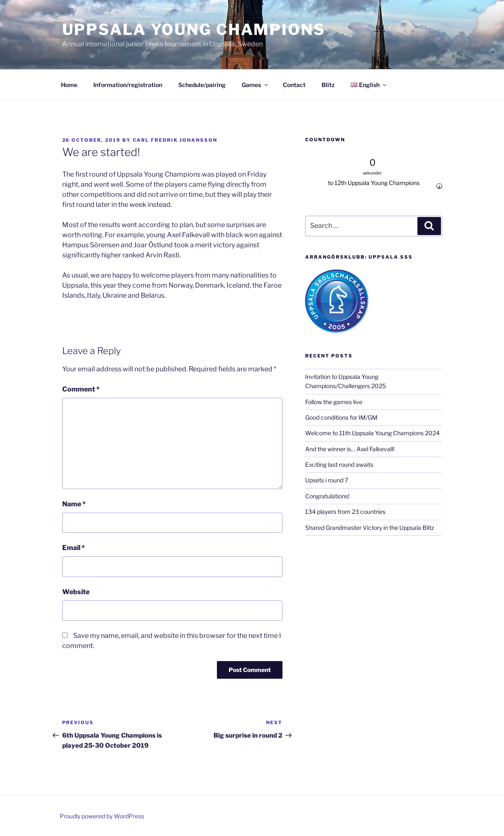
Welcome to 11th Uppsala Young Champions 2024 (372, 433)
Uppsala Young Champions (194, 29)
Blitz (328, 85)
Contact (294, 85)
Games (255, 85)
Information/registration (128, 85)
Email (74, 548)
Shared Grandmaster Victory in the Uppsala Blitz (370, 528)
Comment (81, 389)
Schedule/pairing (202, 85)
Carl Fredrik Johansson (175, 140)
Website (76, 592)
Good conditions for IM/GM (341, 417)
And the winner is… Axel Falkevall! (350, 449)
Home (69, 85)
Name (74, 504)
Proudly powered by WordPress (102, 816)
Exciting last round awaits (339, 464)
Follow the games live (334, 402)
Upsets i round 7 (327, 480)
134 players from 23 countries (345, 512)
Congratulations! (327, 496)
